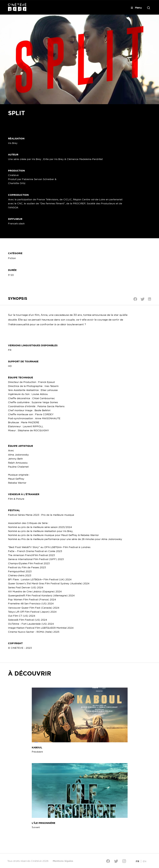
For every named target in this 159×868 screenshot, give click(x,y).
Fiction (12, 258)
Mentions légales (63, 861)
